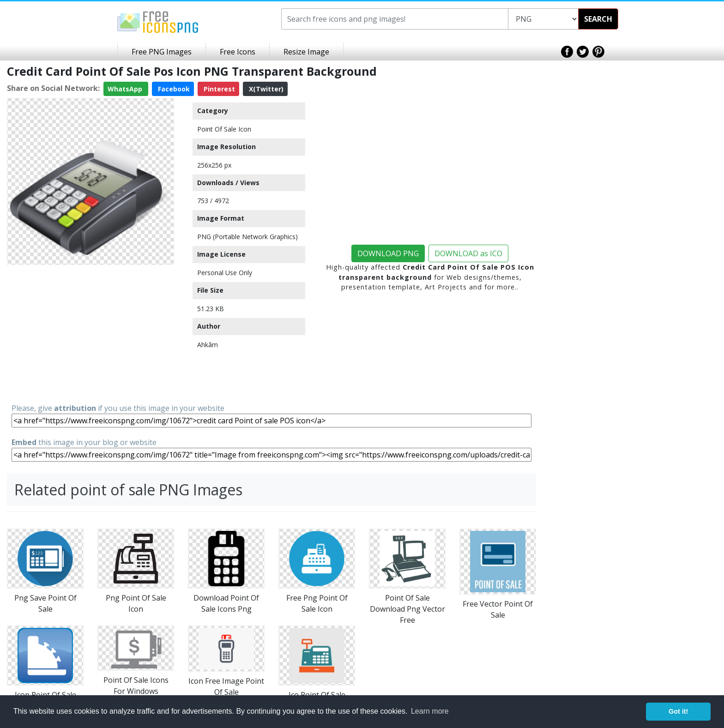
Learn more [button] (430, 711)
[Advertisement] (90, 333)
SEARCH (598, 19)
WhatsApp (126, 89)
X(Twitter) (265, 89)
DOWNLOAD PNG (388, 253)
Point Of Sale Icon (224, 129)
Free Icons (238, 52)
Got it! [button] (678, 711)
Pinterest (218, 89)
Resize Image (306, 52)
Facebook (173, 89)
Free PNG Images (162, 52)
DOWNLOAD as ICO (468, 253)
